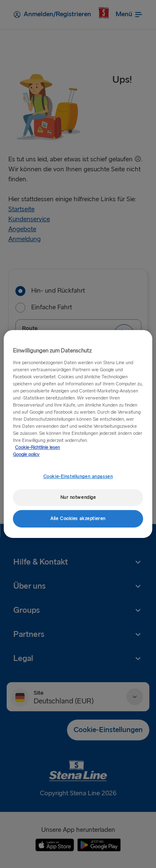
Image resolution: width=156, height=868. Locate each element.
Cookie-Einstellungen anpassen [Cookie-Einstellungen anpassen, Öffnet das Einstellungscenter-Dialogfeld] (78, 477)
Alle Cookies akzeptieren (78, 519)
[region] (78, 434)
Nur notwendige (78, 497)
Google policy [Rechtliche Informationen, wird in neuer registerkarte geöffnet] (26, 455)
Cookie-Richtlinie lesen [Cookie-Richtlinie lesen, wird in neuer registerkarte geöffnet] (37, 448)
